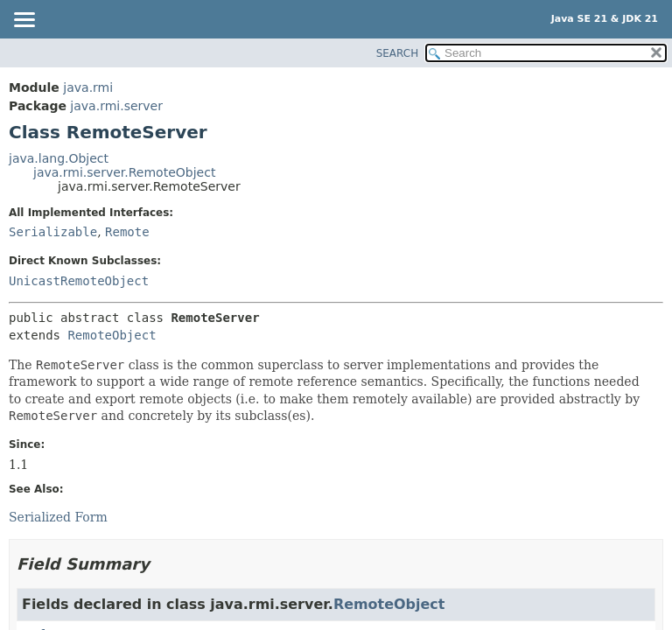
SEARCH (398, 53)
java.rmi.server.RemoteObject (124, 172)
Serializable (53, 232)
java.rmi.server (116, 106)
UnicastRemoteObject (79, 281)
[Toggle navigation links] (24, 21)
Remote (127, 232)
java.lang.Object (59, 158)
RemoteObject (112, 335)
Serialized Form (58, 517)
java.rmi (88, 87)
